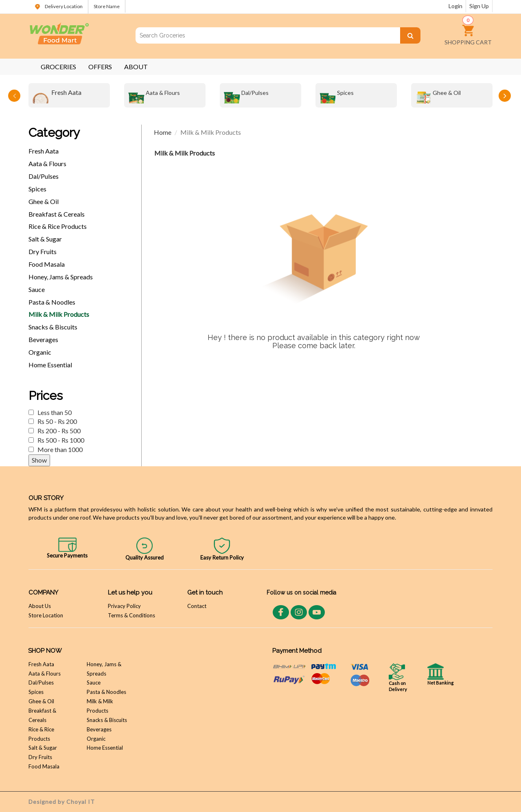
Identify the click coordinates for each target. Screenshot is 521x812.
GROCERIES (58, 67)
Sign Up (479, 6)
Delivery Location (58, 7)
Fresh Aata (57, 95)
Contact (197, 606)
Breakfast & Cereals (57, 214)
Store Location (46, 615)
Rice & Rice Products (58, 226)
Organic (40, 352)
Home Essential (50, 365)
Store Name (107, 6)
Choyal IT (81, 802)
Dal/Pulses (246, 95)
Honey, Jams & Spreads (61, 277)
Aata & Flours (154, 95)
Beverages (43, 339)
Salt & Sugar (45, 239)
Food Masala (47, 264)
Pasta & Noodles (52, 302)
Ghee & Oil (438, 95)
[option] (69, 95)
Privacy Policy (124, 606)
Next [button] (505, 96)
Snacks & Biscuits (53, 327)
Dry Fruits (43, 251)
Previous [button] (14, 96)
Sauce (37, 289)
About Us (40, 606)
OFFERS (100, 67)
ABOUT (136, 67)
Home (163, 132)
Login (455, 6)
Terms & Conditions (131, 615)
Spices (337, 95)
